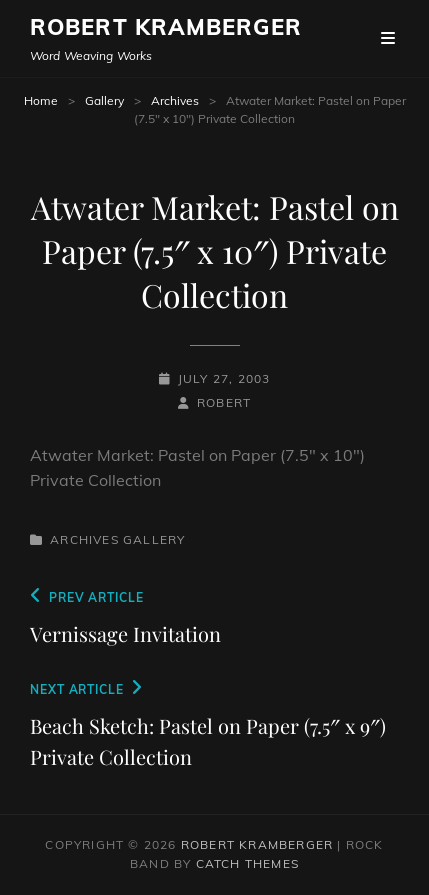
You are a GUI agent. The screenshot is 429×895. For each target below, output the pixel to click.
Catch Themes (247, 863)
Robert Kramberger (166, 27)
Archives (175, 100)
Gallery (104, 100)
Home (41, 100)
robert (224, 402)
